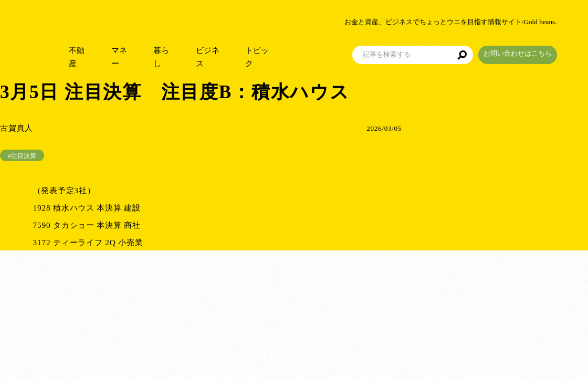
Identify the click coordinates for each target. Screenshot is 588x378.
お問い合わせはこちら (549, 49)
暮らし (188, 52)
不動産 (98, 52)
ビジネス (236, 52)
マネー (143, 52)
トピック (289, 52)
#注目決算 (22, 156)
